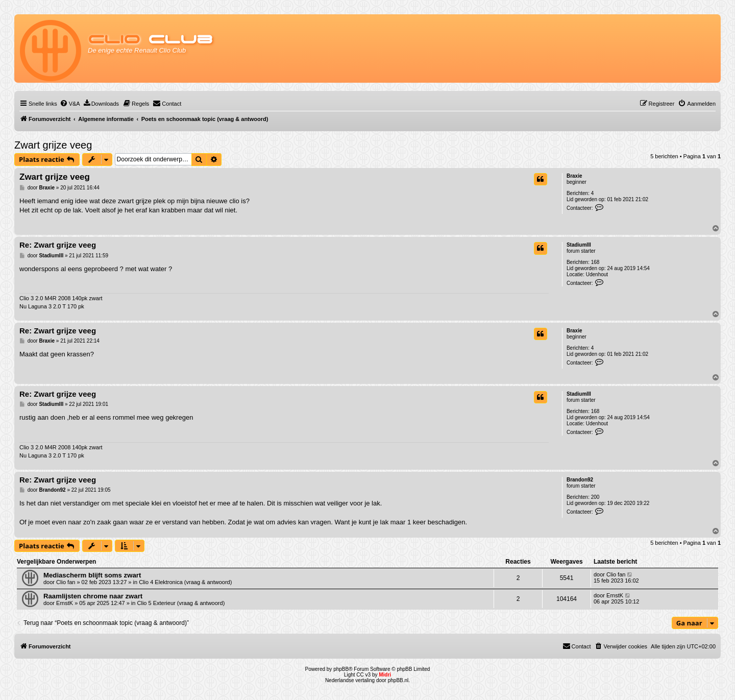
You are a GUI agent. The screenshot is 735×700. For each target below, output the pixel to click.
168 (595, 262)
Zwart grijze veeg (53, 145)
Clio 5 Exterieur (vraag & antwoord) (181, 603)
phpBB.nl (398, 680)
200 (595, 497)
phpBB (341, 669)
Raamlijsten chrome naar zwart (93, 596)
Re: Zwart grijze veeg (58, 245)
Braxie (574, 176)
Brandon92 (580, 480)
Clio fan (66, 582)
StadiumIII (579, 245)
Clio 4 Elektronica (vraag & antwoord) (185, 582)
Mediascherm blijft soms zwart (92, 575)
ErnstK (65, 603)
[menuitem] (70, 104)
